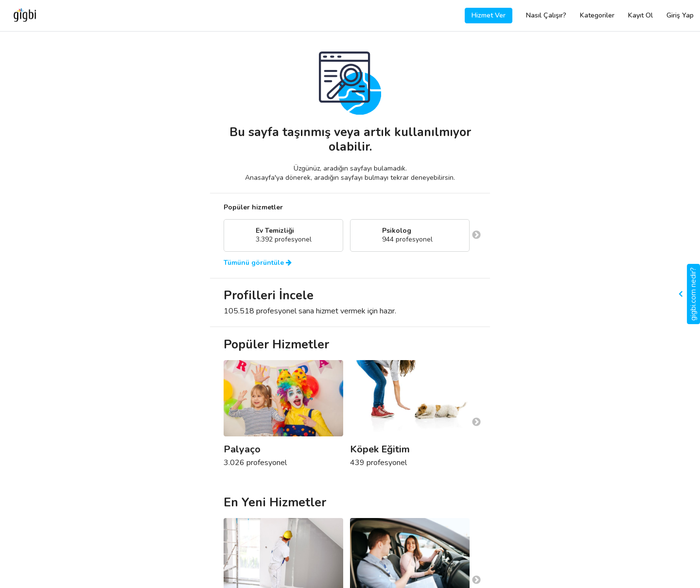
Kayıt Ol (640, 15)
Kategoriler (597, 15)
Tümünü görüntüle (258, 263)
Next (476, 235)
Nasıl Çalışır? (546, 15)
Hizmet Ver (489, 15)
